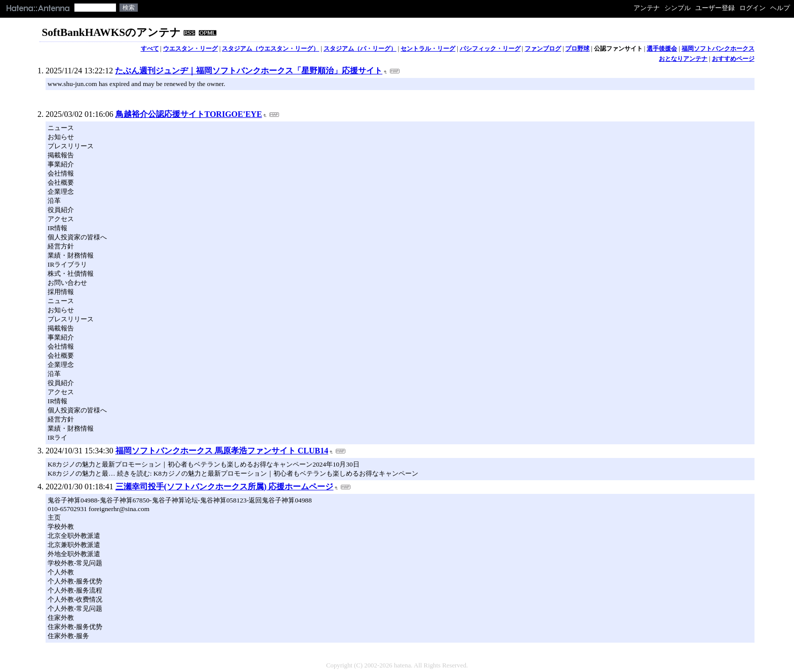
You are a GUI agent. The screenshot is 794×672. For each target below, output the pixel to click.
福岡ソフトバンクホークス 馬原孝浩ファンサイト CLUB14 (222, 451)
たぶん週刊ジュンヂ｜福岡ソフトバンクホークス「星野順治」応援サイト (249, 71)
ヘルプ (780, 8)
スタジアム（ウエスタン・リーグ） (270, 49)
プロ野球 (577, 49)
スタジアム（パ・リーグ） (360, 49)
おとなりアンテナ (683, 59)
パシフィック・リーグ (490, 49)
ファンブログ (543, 49)
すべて (150, 49)
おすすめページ (733, 59)
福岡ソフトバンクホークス (718, 49)
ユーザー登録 (715, 8)
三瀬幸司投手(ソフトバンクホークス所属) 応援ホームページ (225, 487)
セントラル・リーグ (428, 49)
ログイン (752, 8)
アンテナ (647, 8)
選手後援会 (662, 49)
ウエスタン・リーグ (190, 49)
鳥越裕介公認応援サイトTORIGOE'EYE (189, 114)
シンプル (678, 8)
